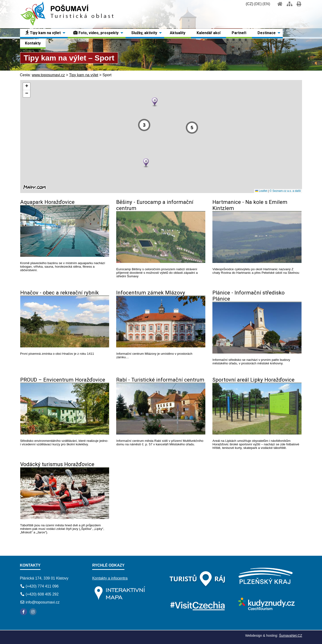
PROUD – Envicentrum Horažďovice (63, 380)
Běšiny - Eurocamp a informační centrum (155, 205)
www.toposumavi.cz (48, 75)
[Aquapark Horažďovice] (65, 256)
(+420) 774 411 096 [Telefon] (42, 586)
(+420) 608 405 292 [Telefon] (42, 594)
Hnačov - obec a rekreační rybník (60, 293)
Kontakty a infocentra (110, 578)
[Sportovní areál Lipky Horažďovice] (257, 433)
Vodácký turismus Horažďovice (57, 464)
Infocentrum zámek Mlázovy (151, 293)
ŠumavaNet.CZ (290, 636)
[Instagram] (33, 612)
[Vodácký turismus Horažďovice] (65, 518)
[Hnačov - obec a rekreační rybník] (65, 346)
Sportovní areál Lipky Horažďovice (253, 380)
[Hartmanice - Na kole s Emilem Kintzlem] (257, 262)
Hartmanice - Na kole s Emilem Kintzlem (250, 205)
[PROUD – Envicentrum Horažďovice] (65, 433)
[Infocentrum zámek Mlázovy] (161, 346)
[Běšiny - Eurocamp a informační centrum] (161, 262)
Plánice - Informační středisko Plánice (248, 296)
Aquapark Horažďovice (47, 202)
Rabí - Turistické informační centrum (160, 380)
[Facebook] (24, 612)
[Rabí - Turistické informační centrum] (161, 433)
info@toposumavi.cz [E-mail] (43, 602)
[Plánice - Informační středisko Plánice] (257, 352)
